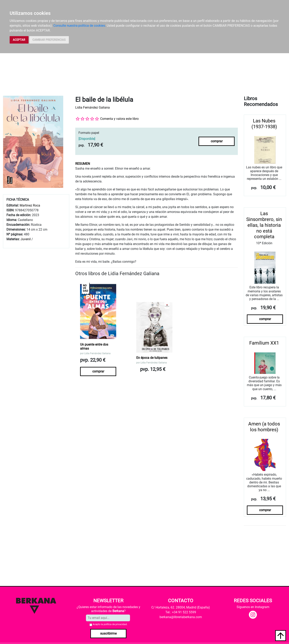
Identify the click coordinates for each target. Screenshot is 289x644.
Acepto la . (110, 624)
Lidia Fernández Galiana (93, 107)
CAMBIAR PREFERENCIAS (49, 40)
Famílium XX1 (264, 343)
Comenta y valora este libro (119, 119)
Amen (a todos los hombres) (264, 427)
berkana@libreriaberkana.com (181, 617)
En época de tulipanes (152, 358)
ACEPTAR (19, 40)
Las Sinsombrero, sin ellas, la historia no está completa (264, 225)
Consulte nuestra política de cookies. (80, 26)
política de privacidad (115, 624)
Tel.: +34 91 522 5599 (181, 612)
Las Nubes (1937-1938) (264, 124)
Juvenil (26, 239)
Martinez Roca (30, 205)
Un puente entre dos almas (94, 346)
